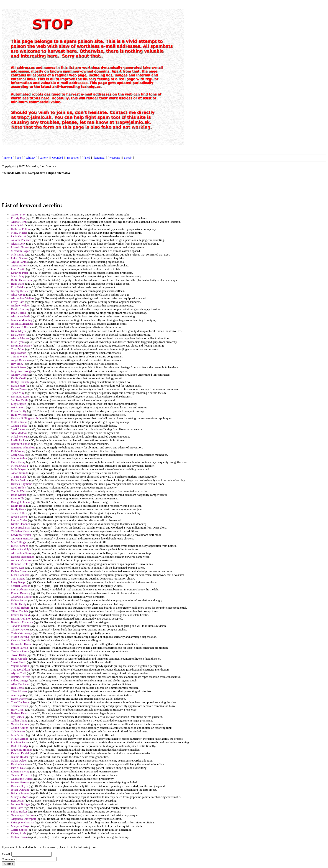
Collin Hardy (19, 604)
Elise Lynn (17, 342)
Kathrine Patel (19, 273)
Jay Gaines (17, 717)
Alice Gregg (18, 295)
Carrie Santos (19, 830)
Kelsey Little (19, 833)
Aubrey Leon (19, 375)
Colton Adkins (20, 728)
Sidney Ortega (19, 680)
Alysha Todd (18, 673)
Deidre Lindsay (20, 309)
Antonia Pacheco (21, 240)
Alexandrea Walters (23, 298)
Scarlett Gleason (21, 586)
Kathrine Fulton (20, 229)
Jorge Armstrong (21, 371)
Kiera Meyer (18, 331)
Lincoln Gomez (20, 247)
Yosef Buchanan (21, 702)
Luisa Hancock (20, 575)
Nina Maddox (19, 433)
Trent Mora (18, 349)
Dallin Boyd (18, 506)
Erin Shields (18, 287)
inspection (73, 158)
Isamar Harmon (20, 782)
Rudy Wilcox (19, 415)
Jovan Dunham (20, 790)
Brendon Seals (19, 564)
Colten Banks (19, 426)
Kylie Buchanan (20, 528)
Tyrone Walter (19, 356)
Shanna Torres (19, 706)
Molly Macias (19, 233)
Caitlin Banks (19, 422)
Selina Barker (19, 811)
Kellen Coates (19, 571)
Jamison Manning (22, 320)
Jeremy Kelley (19, 291)
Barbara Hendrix (21, 713)
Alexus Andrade (20, 316)
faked (87, 158)
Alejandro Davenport (23, 819)
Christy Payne (19, 629)
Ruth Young (18, 451)
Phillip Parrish (19, 648)
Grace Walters (19, 265)
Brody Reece (19, 509)
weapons (115, 158)
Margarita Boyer (21, 826)
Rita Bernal (18, 688)
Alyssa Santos (19, 262)
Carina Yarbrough (21, 633)
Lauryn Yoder (19, 520)
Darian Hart (18, 386)
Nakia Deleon (19, 760)
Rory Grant (18, 710)
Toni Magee (18, 578)
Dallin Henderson (21, 280)
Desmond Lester (21, 396)
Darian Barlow (20, 480)
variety (44, 158)
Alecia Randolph (21, 549)
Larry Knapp (19, 582)
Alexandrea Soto (21, 553)
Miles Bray (18, 254)
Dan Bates (17, 808)
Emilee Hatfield (20, 615)
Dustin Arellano (20, 619)
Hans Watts (18, 284)
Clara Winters (19, 691)
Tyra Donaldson (20, 669)
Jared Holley (18, 487)
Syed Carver (18, 429)
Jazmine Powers (20, 677)
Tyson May (18, 393)
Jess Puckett (18, 735)
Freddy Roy (18, 218)
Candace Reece (20, 651)
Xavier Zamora (20, 724)
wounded (58, 158)
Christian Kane (20, 531)
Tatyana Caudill (20, 626)
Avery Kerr (18, 568)
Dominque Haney (21, 345)
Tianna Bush (18, 477)
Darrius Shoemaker (22, 557)
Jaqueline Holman (22, 750)
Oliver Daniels (20, 611)
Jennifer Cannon (21, 444)
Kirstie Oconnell (21, 524)
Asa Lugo (17, 695)
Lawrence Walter (21, 535)
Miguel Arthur (19, 739)
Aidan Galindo (20, 473)
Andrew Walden (20, 305)
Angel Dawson (20, 360)
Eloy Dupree (18, 404)
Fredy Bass (18, 302)
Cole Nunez (18, 731)
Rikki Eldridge (20, 746)
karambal (100, 158)
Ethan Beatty (19, 411)
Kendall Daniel (20, 753)
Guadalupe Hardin (22, 815)
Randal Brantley (21, 593)
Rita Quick (17, 225)
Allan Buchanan (20, 684)
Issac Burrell (18, 313)
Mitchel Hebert (20, 608)
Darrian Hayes (19, 786)
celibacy (30, 158)
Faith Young (18, 462)
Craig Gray (18, 455)
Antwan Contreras (22, 560)
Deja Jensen (18, 335)
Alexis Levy (18, 244)
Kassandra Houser (22, 644)
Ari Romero (18, 407)
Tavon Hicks (18, 655)
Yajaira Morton (20, 666)
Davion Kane (19, 764)
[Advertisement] (223, 70)
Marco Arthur (19, 458)
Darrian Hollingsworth (24, 418)
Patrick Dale (18, 768)
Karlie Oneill (19, 378)
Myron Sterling (20, 637)
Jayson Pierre (19, 517)
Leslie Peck (18, 440)
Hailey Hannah (20, 382)
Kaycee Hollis (19, 327)
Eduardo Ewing (20, 771)
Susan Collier (19, 513)
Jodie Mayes (18, 469)
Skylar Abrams (20, 589)
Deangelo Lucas (20, 502)
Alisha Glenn (19, 222)
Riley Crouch (19, 659)
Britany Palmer (20, 793)
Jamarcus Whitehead (23, 447)
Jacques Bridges (20, 804)
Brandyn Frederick (22, 622)
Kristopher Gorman (22, 822)
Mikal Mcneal (19, 437)
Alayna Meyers (20, 338)
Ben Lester (17, 801)
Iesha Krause (19, 495)
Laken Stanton (19, 258)
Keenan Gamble (20, 640)
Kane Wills (18, 498)
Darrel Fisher (19, 699)
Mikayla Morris (20, 797)
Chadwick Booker (22, 597)
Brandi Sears (19, 367)
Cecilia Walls (19, 491)
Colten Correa (19, 837)
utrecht (128, 158)
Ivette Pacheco (20, 546)
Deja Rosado (19, 353)
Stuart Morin (19, 662)
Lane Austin (18, 269)
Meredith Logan (20, 251)
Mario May (18, 276)
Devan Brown (19, 389)
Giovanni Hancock (22, 538)
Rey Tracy (17, 364)
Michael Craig (19, 466)
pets (19, 158)
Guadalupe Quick (21, 779)
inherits (8, 158)
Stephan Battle (20, 400)
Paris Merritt (18, 236)
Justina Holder (19, 757)
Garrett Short (19, 214)
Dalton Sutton (19, 600)
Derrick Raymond (22, 484)
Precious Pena (19, 742)
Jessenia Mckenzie (22, 324)
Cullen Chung (19, 720)
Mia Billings (18, 542)
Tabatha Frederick (22, 775)
